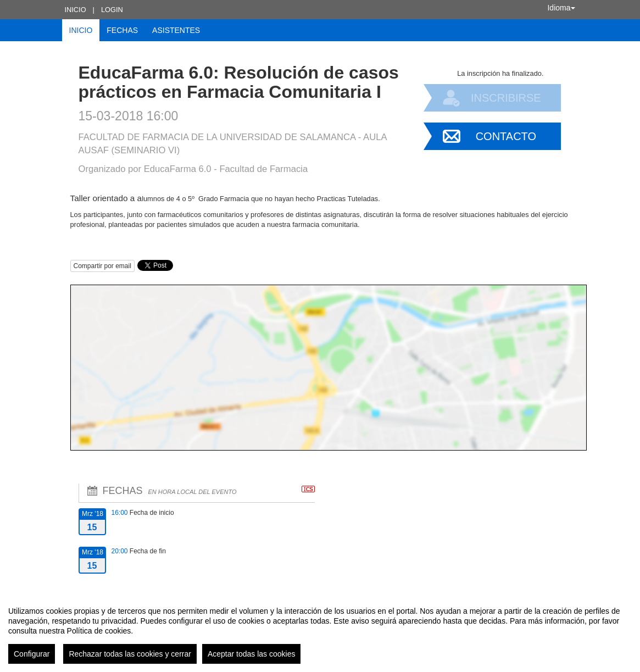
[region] (320, 631)
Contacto (506, 136)
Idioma (561, 8)
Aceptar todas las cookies (252, 654)
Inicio (76, 10)
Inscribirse (506, 98)
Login (112, 10)
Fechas (122, 30)
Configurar (32, 654)
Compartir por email (102, 266)
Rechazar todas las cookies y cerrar (130, 654)
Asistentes (176, 30)
